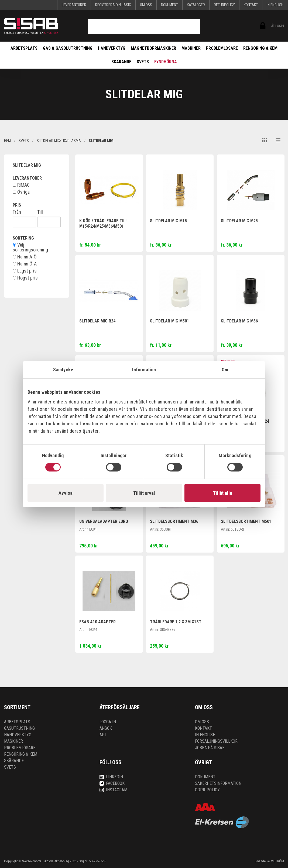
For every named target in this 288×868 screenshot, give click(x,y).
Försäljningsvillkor (216, 741)
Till (40, 212)
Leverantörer (74, 5)
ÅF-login (262, 26)
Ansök (106, 728)
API (103, 735)
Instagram (113, 790)
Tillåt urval (144, 493)
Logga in (108, 722)
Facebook (112, 783)
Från (17, 212)
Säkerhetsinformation (218, 783)
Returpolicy (224, 5)
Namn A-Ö (25, 257)
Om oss (146, 5)
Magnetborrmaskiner (153, 48)
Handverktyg (112, 48)
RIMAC (21, 185)
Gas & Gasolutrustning (68, 48)
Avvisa (66, 493)
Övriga (21, 192)
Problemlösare (222, 48)
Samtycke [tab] (63, 370)
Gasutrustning (19, 728)
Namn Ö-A (25, 264)
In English (275, 5)
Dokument (169, 5)
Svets (143, 62)
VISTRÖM (277, 861)
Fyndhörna (166, 62)
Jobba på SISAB (210, 748)
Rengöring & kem (260, 48)
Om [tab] (225, 370)
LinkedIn (111, 777)
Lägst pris (25, 271)
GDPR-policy (207, 790)
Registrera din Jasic (113, 5)
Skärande (121, 62)
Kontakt (251, 5)
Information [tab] (144, 370)
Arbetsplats (24, 48)
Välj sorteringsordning (30, 247)
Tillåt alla (223, 493)
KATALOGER (196, 5)
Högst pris (25, 278)
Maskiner (191, 48)
